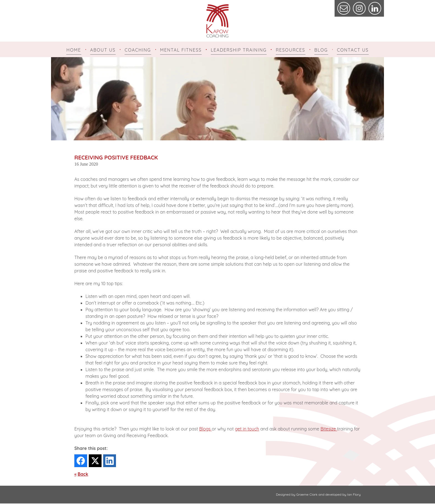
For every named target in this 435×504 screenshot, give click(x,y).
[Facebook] (81, 461)
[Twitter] (95, 461)
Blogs (205, 429)
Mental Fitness (181, 50)
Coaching (138, 50)
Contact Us (353, 50)
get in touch (247, 429)
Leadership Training (239, 50)
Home (74, 50)
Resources (290, 50)
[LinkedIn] (110, 461)
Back (83, 475)
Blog (321, 50)
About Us (103, 50)
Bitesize (329, 429)
